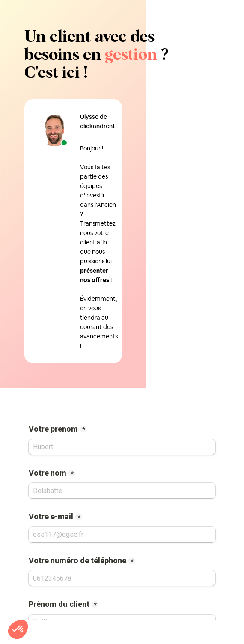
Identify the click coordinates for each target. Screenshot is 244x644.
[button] (18, 629)
